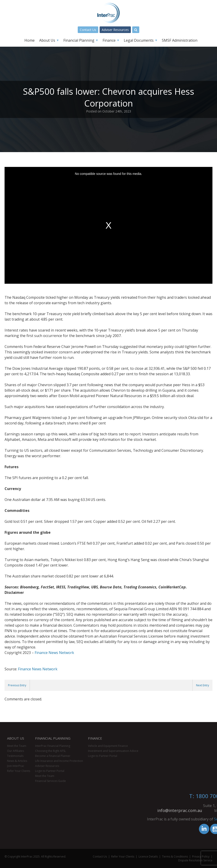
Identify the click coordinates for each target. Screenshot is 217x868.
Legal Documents (139, 40)
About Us (47, 40)
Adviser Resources (115, 30)
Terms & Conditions (175, 857)
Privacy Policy (201, 857)
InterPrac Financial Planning (53, 746)
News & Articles (17, 761)
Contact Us (88, 30)
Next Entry (203, 685)
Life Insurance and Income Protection (59, 761)
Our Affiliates (15, 751)
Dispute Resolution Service (195, 860)
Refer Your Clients (19, 771)
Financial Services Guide (50, 781)
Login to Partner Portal (50, 771)
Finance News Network (54, 653)
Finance (109, 40)
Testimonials (15, 756)
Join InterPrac (16, 766)
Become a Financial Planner (53, 756)
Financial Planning (79, 40)
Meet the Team (17, 746)
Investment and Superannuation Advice (113, 751)
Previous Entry (17, 685)
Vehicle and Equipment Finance (108, 746)
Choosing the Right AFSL (50, 751)
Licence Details (148, 857)
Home (30, 40)
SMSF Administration (180, 40)
